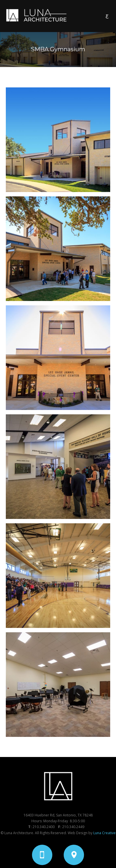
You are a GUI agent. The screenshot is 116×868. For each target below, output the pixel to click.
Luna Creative (105, 833)
